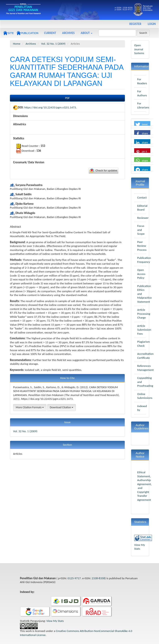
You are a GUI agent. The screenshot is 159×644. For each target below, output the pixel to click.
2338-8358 (98, 578)
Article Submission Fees (144, 330)
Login (152, 24)
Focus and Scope (141, 230)
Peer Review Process (142, 246)
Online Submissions (145, 396)
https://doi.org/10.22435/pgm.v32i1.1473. (50, 107)
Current (50, 33)
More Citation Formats (30, 407)
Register (135, 24)
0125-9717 (74, 578)
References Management (145, 368)
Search (143, 33)
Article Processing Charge (144, 314)
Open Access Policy (141, 274)
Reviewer (143, 218)
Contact (142, 198)
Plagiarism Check (144, 344)
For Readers (142, 81)
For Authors (142, 93)
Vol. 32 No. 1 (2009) (53, 44)
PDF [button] (67, 98)
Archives (68, 33)
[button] (142, 125)
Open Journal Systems (139, 49)
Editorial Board (142, 208)
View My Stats (140, 547)
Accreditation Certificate (145, 356)
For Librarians (143, 105)
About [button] (87, 33)
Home (17, 44)
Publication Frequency (144, 260)
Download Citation (62, 407)
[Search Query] (117, 33)
